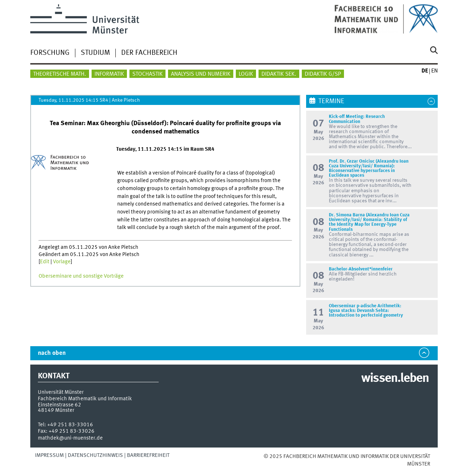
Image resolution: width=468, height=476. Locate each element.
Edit (45, 262)
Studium (95, 53)
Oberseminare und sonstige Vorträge (81, 276)
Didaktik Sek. (279, 74)
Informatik (109, 74)
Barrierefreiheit (148, 455)
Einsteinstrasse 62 (59, 405)
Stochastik (147, 74)
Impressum (49, 455)
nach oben (52, 353)
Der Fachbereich (149, 53)
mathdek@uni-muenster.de (70, 438)
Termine (331, 101)
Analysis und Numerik (201, 74)
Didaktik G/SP (323, 74)
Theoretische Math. (60, 74)
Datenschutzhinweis (95, 455)
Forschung (50, 53)
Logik (246, 74)
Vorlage (62, 262)
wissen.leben (395, 379)
